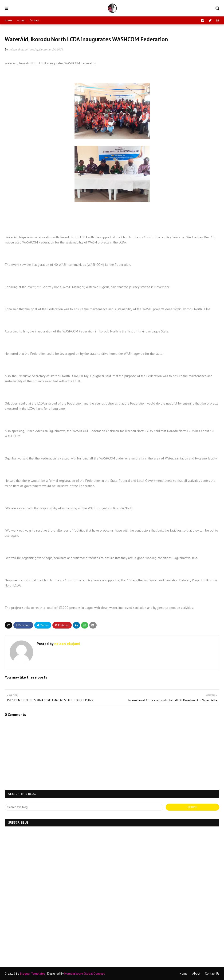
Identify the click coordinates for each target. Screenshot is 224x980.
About (21, 20)
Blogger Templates (32, 974)
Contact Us (212, 974)
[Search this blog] (84, 807)
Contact (34, 20)
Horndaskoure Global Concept (84, 974)
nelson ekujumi (18, 49)
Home (9, 20)
